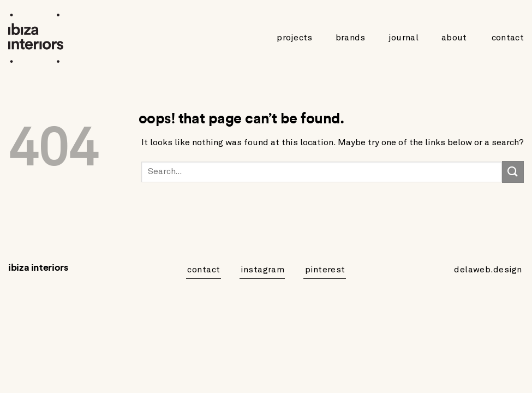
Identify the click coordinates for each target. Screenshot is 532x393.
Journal (404, 38)
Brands (351, 38)
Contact (508, 38)
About (454, 38)
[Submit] (513, 172)
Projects (295, 38)
